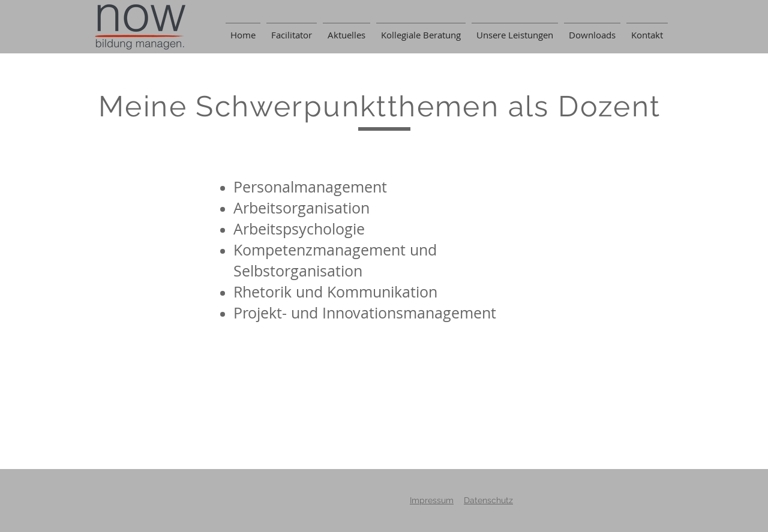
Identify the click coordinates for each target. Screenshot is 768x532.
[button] (592, 30)
